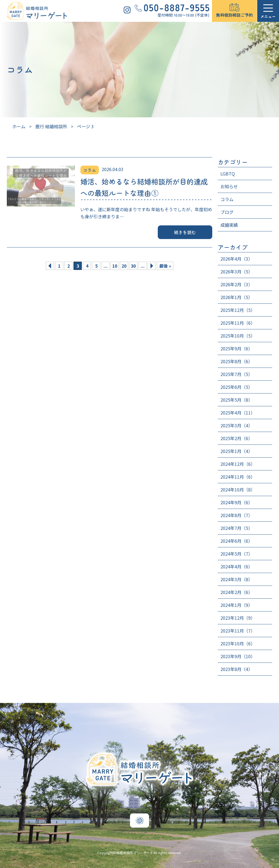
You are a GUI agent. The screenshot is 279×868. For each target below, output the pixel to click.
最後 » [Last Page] (165, 266)
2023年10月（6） (238, 643)
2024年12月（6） (238, 464)
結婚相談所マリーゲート (135, 853)
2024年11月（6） (238, 477)
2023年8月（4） (236, 669)
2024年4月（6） (236, 566)
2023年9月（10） (238, 656)
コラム (227, 199)
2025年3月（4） (236, 425)
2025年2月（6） (236, 438)
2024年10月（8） (238, 490)
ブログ (227, 212)
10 (115, 266)
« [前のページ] (50, 266)
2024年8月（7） (236, 515)
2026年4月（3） (236, 259)
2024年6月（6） (236, 541)
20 (124, 266)
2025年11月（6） (238, 323)
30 (133, 266)
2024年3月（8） (236, 579)
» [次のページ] (152, 266)
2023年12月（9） (238, 618)
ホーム (19, 126)
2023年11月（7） (238, 631)
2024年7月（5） (236, 528)
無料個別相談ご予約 (234, 15)
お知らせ (229, 186)
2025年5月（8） (236, 400)
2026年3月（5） (236, 272)
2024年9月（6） (236, 502)
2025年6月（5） (236, 387)
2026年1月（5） (236, 297)
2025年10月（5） (238, 336)
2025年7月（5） (236, 374)
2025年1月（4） (236, 451)
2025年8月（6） (236, 361)
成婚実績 (229, 225)
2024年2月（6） (236, 592)
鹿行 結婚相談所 (51, 126)
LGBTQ (228, 174)
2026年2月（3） (236, 284)
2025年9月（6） (236, 348)
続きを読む (185, 232)
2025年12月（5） (238, 310)
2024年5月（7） (236, 554)
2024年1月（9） (236, 605)
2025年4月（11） (238, 413)
